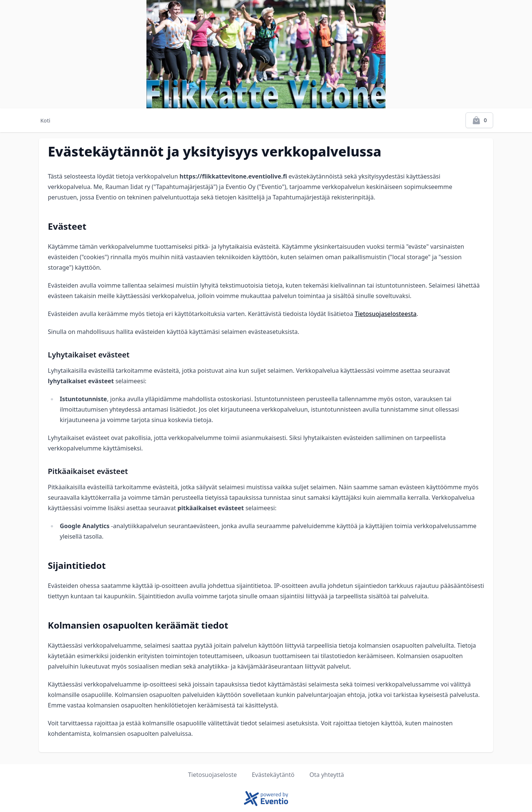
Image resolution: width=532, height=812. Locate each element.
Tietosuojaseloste (212, 775)
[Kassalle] (479, 120)
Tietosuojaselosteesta (386, 314)
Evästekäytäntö (273, 775)
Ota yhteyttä (327, 775)
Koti (45, 120)
